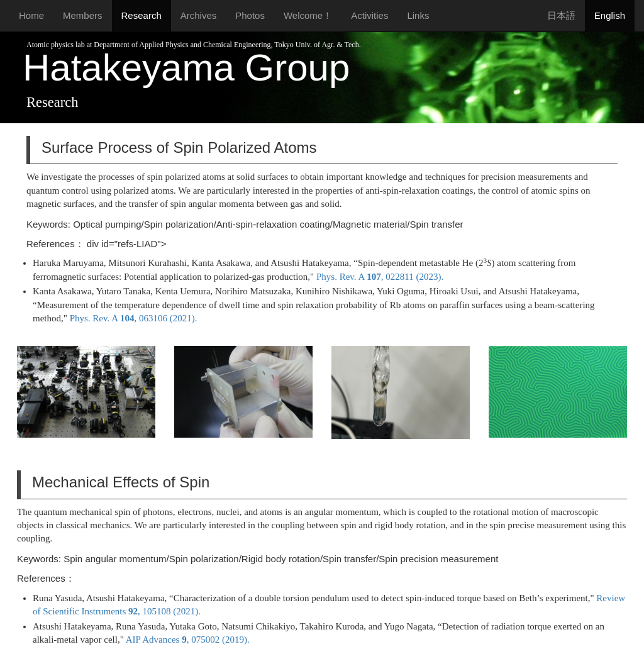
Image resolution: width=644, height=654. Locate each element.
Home (31, 15)
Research (142, 15)
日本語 (561, 15)
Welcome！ (308, 15)
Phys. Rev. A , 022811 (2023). (380, 277)
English (610, 15)
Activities (369, 15)
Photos (250, 15)
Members (83, 15)
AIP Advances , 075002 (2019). (188, 640)
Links (418, 15)
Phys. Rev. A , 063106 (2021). (134, 318)
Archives (199, 15)
